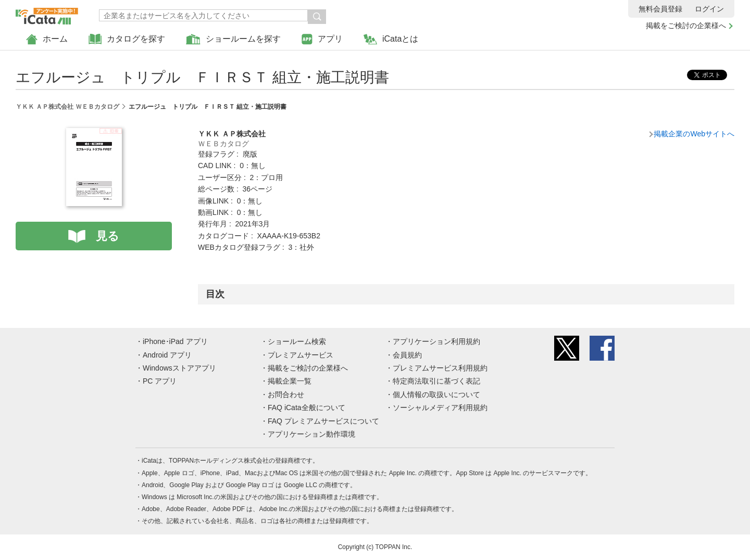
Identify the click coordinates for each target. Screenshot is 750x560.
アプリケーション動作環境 (311, 434)
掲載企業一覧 (290, 381)
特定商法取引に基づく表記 (436, 381)
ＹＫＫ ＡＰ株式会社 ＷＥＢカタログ (67, 107)
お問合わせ (286, 394)
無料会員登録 (660, 9)
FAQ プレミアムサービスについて (323, 421)
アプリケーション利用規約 (436, 341)
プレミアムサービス (301, 355)
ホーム (47, 39)
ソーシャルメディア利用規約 (440, 408)
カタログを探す (127, 39)
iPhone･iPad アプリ (175, 341)
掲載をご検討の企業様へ (686, 26)
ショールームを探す (233, 39)
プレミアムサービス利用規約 (440, 368)
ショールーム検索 (297, 341)
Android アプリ (167, 355)
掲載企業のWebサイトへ (694, 134)
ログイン (709, 9)
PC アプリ (160, 381)
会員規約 (407, 355)
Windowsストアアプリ (179, 368)
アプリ (322, 39)
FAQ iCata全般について (307, 408)
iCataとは (391, 39)
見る (108, 236)
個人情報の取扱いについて (436, 394)
